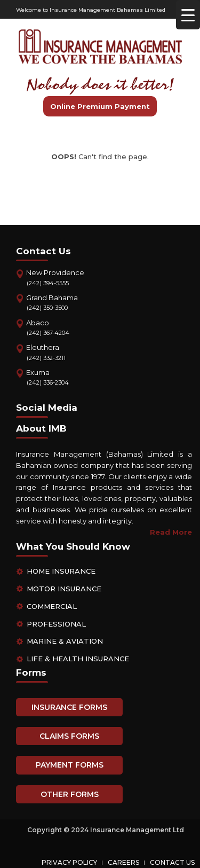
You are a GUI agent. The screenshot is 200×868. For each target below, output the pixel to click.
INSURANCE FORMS (69, 707)
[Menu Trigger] (188, 15)
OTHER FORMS (70, 794)
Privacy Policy (69, 862)
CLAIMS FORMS (69, 736)
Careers (123, 862)
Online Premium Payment (100, 106)
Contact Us (172, 862)
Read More (171, 532)
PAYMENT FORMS (70, 765)
